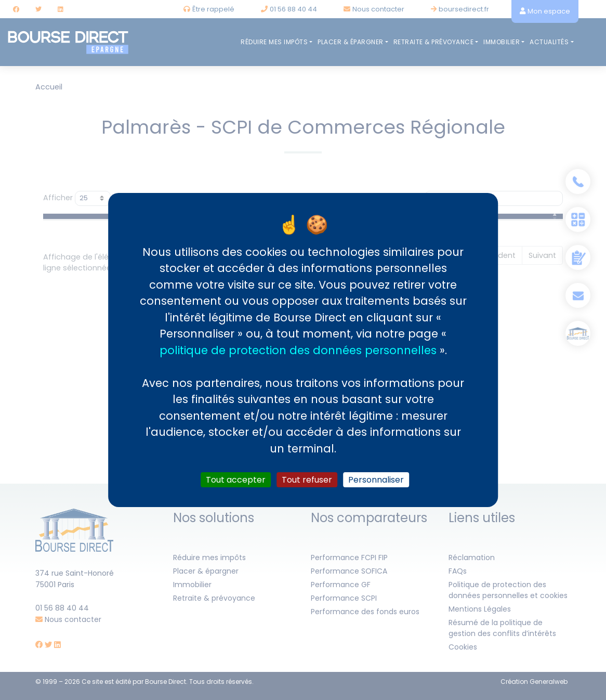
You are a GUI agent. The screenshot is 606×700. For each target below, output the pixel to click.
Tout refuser (307, 480)
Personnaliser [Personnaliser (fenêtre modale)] (376, 480)
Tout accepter (236, 480)
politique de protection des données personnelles (298, 350)
